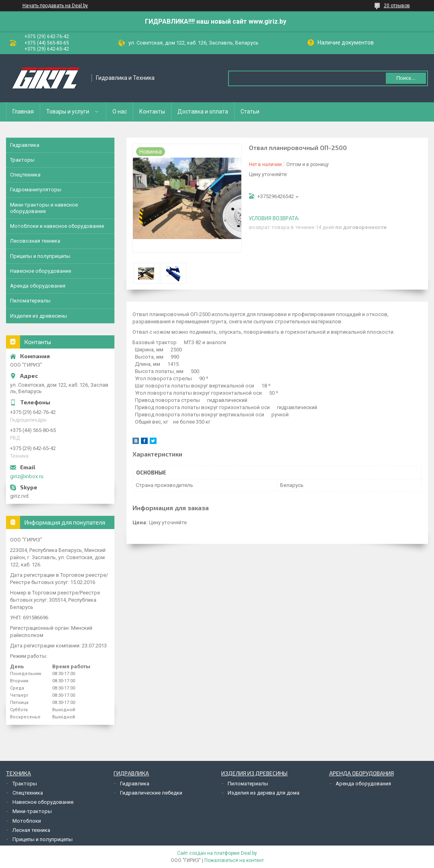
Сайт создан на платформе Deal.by (217, 853)
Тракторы (22, 160)
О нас (120, 112)
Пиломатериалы (30, 301)
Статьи (250, 112)
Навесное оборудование (41, 271)
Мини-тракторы (32, 811)
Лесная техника (31, 830)
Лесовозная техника (35, 241)
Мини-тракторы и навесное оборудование (44, 208)
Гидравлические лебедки (151, 793)
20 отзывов (397, 6)
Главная (23, 112)
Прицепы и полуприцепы (40, 256)
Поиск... (406, 78)
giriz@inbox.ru (27, 476)
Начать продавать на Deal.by (55, 6)
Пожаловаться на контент (234, 860)
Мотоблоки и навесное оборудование (57, 226)
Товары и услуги (68, 112)
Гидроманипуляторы (36, 190)
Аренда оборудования (38, 286)
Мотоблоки (27, 821)
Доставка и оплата (203, 112)
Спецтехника (25, 175)
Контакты (152, 112)
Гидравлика (25, 145)
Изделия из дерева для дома (264, 793)
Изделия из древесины (39, 316)
